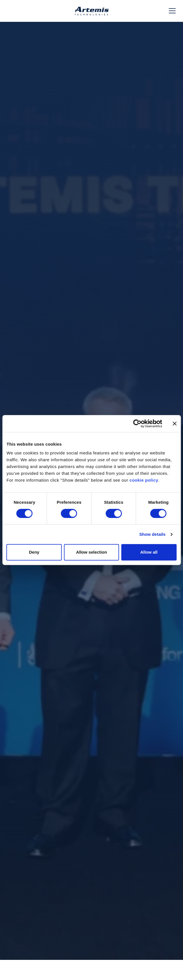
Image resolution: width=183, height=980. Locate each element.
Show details (152, 534)
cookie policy (144, 480)
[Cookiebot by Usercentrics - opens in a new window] (137, 424)
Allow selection (91, 552)
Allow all (149, 552)
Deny (34, 552)
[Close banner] (174, 424)
